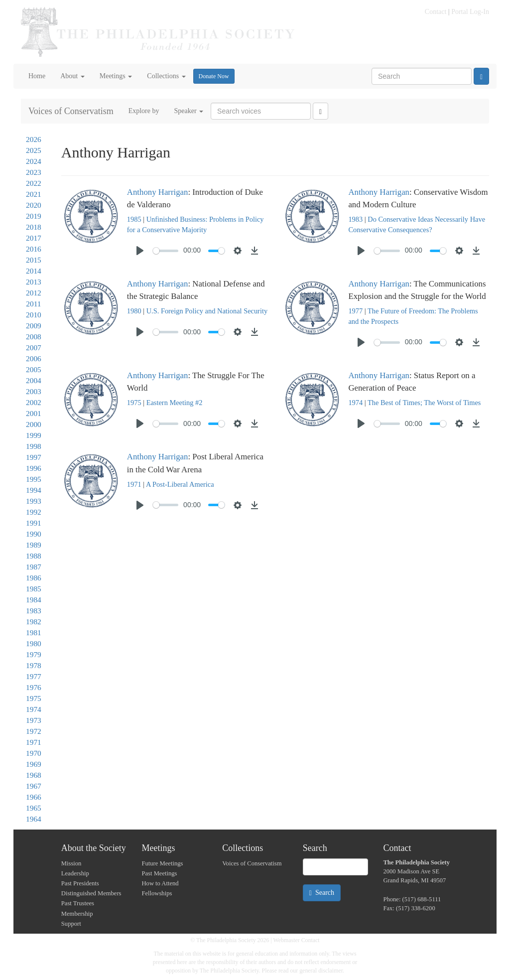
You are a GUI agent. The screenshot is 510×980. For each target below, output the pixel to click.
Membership (77, 914)
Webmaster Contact (297, 940)
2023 (34, 172)
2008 (34, 337)
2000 (34, 424)
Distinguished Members (91, 893)
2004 (34, 380)
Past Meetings (159, 873)
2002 (34, 402)
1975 (34, 698)
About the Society (94, 848)
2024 (34, 161)
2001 (34, 413)
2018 (34, 227)
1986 (34, 578)
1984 (34, 600)
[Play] (140, 251)
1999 (34, 435)
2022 (34, 183)
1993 (34, 501)
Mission (71, 863)
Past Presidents (80, 883)
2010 (34, 315)
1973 (34, 720)
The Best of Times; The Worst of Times (424, 403)
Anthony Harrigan (158, 192)
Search (322, 893)
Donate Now (214, 76)
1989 (34, 545)
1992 (34, 512)
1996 (34, 468)
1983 (34, 611)
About (72, 76)
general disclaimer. (322, 971)
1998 (34, 446)
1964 (34, 819)
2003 (34, 391)
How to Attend (160, 883)
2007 (34, 348)
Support (71, 924)
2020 (34, 205)
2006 (34, 358)
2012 (34, 293)
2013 (34, 282)
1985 (34, 589)
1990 (34, 534)
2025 (34, 150)
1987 (34, 567)
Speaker (189, 111)
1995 (34, 479)
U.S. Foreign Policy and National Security (207, 311)
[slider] (166, 251)
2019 (34, 216)
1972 (34, 731)
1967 (34, 786)
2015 (34, 260)
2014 (34, 271)
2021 (34, 194)
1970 (34, 753)
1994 (34, 490)
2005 (34, 369)
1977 (34, 676)
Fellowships (157, 893)
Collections (166, 76)
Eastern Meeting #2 (175, 403)
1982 (34, 622)
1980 (34, 643)
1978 (34, 665)
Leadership (75, 873)
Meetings (116, 76)
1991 (34, 523)
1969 (34, 764)
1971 (34, 742)
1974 (34, 709)
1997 (34, 457)
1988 (34, 556)
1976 (34, 687)
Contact (436, 12)
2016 (34, 249)
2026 (34, 139)
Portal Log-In (470, 12)
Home (37, 76)
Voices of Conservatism (71, 111)
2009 (34, 326)
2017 (34, 238)
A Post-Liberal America (180, 484)
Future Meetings (162, 863)
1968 (34, 775)
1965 (34, 808)
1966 (34, 797)
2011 (33, 304)
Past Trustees (78, 903)
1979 (34, 654)
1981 (34, 632)
